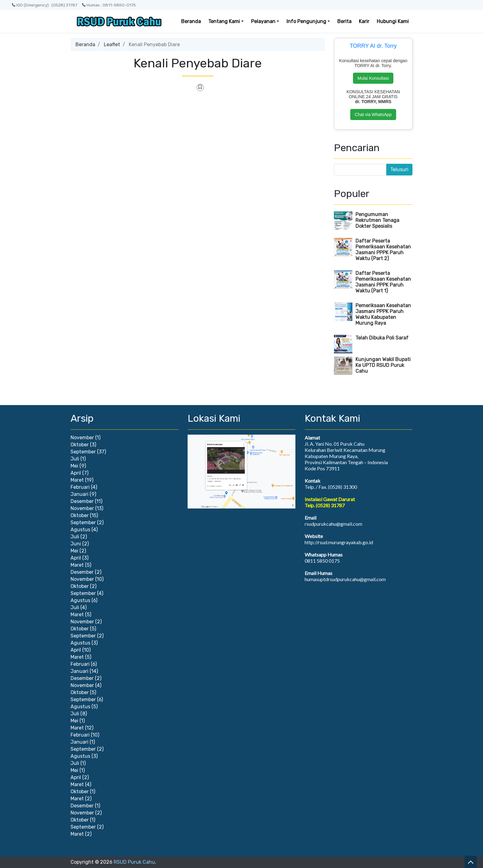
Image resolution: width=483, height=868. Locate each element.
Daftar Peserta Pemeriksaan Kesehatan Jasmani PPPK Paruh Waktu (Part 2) (383, 250)
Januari (79, 494)
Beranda (191, 21)
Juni (76, 544)
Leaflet (112, 44)
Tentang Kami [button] (224, 21)
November (82, 438)
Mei (74, 466)
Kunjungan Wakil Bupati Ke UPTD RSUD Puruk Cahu (383, 365)
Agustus (80, 530)
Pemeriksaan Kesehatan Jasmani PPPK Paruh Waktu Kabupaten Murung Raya (383, 314)
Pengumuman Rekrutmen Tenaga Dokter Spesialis (377, 220)
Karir (364, 21)
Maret (77, 480)
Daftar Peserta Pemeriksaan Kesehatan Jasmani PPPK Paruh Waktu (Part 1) (383, 282)
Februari (80, 487)
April (76, 473)
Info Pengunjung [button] (306, 21)
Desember (82, 501)
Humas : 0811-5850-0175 (109, 5)
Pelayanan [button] (263, 21)
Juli (75, 459)
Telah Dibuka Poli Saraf (382, 338)
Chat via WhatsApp (373, 115)
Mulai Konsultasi (373, 78)
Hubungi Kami (393, 21)
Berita (344, 21)
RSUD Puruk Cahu (134, 862)
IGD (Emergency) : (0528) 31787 (45, 5)
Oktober (80, 445)
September (83, 452)
